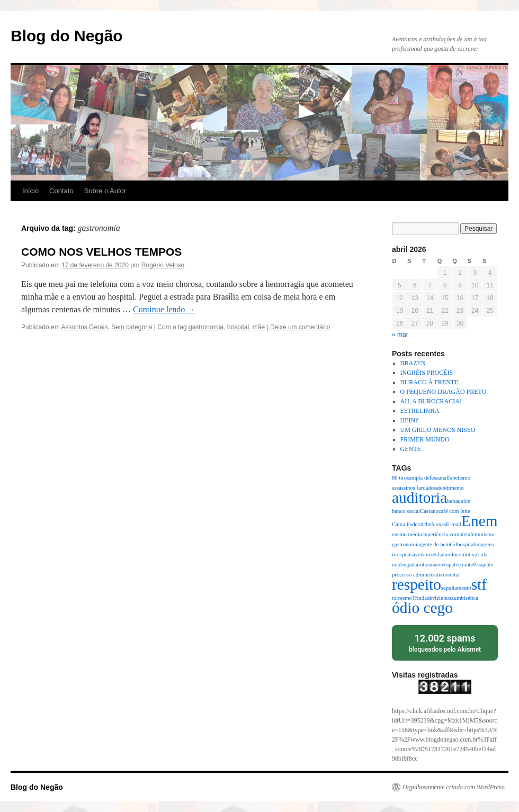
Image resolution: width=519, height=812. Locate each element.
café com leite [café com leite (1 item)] (454, 511)
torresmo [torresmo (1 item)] (402, 598)
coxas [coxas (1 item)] (440, 524)
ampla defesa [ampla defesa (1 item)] (424, 478)
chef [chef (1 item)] (428, 524)
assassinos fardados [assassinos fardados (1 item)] (414, 488)
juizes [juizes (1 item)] (431, 554)
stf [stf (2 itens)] (479, 584)
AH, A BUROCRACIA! (431, 401)
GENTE (411, 449)
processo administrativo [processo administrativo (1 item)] (419, 575)
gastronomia (206, 327)
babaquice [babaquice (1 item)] (458, 501)
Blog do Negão (67, 36)
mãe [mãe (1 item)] (434, 565)
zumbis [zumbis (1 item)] (459, 598)
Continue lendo (164, 309)
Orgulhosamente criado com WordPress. (454, 787)
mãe (259, 327)
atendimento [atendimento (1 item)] (450, 488)
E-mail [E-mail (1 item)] (454, 524)
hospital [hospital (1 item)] (466, 544)
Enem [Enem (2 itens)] (479, 521)
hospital (238, 327)
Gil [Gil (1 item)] (454, 544)
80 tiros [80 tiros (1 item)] (400, 478)
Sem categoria (132, 327)
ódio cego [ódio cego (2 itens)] (422, 608)
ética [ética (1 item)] (473, 598)
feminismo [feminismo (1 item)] (482, 534)
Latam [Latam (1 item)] (445, 554)
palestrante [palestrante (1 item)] (461, 565)
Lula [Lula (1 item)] (482, 554)
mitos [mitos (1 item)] (423, 565)
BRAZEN (413, 363)
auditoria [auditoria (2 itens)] (419, 498)
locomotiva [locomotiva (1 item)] (464, 554)
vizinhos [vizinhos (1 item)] (442, 598)
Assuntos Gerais (84, 327)
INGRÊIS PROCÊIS (427, 373)
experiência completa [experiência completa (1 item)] (446, 534)
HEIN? (409, 420)
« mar (400, 335)
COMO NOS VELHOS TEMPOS (101, 252)
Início (30, 191)
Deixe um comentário (300, 327)
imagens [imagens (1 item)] (485, 544)
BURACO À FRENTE (429, 382)
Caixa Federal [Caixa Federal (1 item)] (408, 524)
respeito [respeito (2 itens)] (417, 584)
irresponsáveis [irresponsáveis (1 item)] (408, 554)
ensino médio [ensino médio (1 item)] (407, 534)
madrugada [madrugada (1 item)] (404, 565)
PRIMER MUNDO (425, 439)
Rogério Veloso (163, 265)
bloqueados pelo (445, 642)
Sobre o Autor (105, 191)
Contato (61, 191)
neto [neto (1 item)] (444, 565)
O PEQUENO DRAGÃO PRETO (444, 392)
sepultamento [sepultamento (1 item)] (456, 588)
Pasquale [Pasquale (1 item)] (483, 565)
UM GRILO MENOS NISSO (438, 430)
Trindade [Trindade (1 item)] (422, 598)
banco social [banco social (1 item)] (406, 511)
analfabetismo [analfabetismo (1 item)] (454, 478)
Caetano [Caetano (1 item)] (429, 511)
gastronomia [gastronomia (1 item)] (406, 544)
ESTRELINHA (420, 411)
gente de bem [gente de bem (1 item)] (435, 544)
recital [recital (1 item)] (453, 575)
